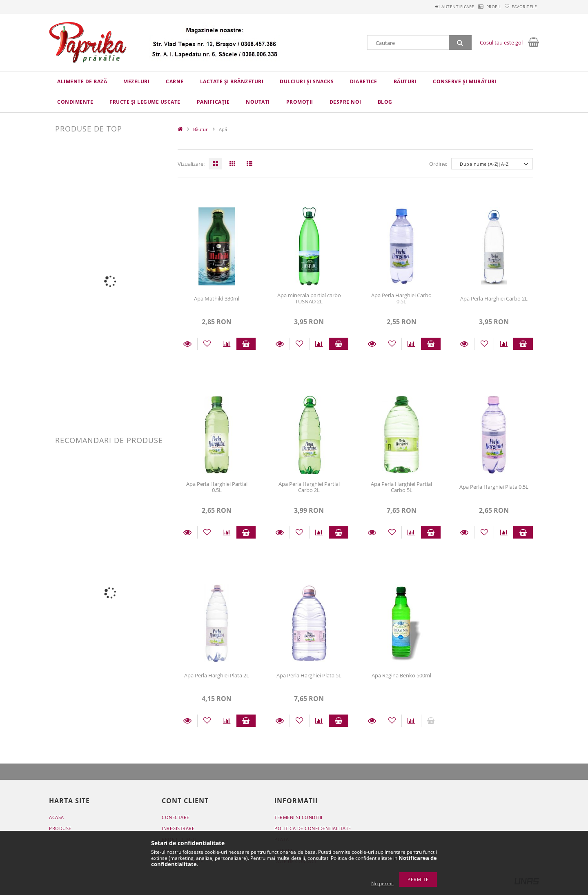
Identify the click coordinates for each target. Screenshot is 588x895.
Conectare (176, 817)
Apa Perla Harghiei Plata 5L (309, 675)
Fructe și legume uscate (145, 102)
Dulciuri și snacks (307, 81)
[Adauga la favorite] (207, 344)
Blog (385, 102)
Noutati (258, 102)
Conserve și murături (465, 81)
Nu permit (383, 883)
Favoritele (520, 7)
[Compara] (227, 344)
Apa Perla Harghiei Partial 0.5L (217, 487)
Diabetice (364, 81)
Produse (60, 828)
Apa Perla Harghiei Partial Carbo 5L (401, 487)
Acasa (57, 817)
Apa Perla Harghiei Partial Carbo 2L (309, 487)
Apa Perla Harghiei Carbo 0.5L (401, 298)
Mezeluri (136, 81)
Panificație (213, 102)
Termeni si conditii (298, 817)
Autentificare (437, 7)
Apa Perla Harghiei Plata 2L (217, 675)
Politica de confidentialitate (313, 828)
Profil (481, 7)
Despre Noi (345, 102)
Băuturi (405, 81)
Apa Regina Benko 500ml (401, 675)
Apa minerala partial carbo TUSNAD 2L (309, 298)
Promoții (300, 102)
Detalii (187, 344)
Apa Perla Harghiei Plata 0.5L (494, 487)
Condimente (75, 102)
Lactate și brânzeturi (232, 81)
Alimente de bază (82, 81)
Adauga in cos (246, 344)
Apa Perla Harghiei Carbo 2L (494, 298)
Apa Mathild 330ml (217, 298)
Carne (175, 81)
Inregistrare (178, 828)
